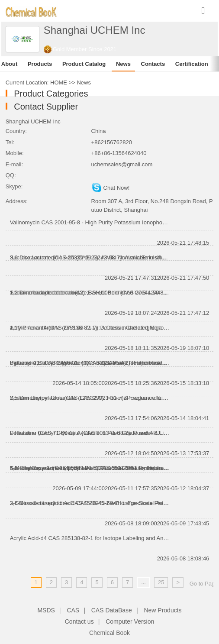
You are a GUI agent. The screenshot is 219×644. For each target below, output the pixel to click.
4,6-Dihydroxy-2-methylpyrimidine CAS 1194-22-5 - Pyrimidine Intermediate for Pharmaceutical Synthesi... (90, 468)
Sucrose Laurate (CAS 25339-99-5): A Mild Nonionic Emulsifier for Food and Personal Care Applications (90, 257)
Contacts (153, 64)
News (123, 64)
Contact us (79, 621)
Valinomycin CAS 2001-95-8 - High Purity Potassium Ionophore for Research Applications (90, 222)
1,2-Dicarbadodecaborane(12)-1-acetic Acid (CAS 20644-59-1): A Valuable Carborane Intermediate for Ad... (90, 293)
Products (40, 64)
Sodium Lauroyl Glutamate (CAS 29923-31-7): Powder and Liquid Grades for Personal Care (90, 398)
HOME (59, 83)
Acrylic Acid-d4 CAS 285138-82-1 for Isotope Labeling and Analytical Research (90, 538)
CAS (73, 610)
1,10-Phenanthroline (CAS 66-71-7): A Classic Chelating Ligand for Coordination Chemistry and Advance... (90, 328)
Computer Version (130, 621)
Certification (192, 64)
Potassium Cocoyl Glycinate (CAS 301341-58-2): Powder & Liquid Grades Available (90, 433)
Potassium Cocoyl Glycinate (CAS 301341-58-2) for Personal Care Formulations (90, 363)
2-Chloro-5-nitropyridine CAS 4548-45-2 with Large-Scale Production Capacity (90, 503)
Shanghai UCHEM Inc (33, 121)
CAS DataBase (112, 610)
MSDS (46, 610)
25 (161, 582)
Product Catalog (84, 64)
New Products (163, 610)
